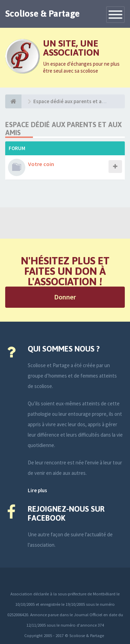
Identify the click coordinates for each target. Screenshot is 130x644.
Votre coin (41, 164)
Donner (65, 297)
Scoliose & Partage (42, 14)
